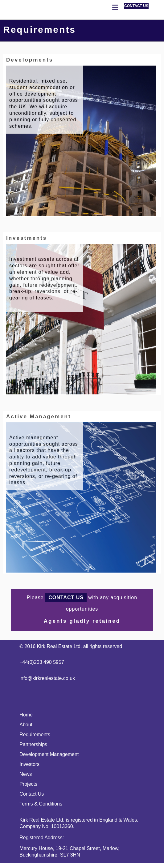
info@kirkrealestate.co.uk (47, 678)
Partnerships (33, 744)
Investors (29, 764)
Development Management (49, 754)
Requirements (35, 735)
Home (26, 715)
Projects (28, 784)
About (26, 725)
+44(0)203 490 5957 (42, 662)
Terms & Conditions (41, 804)
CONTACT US (136, 6)
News (26, 774)
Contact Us (32, 794)
